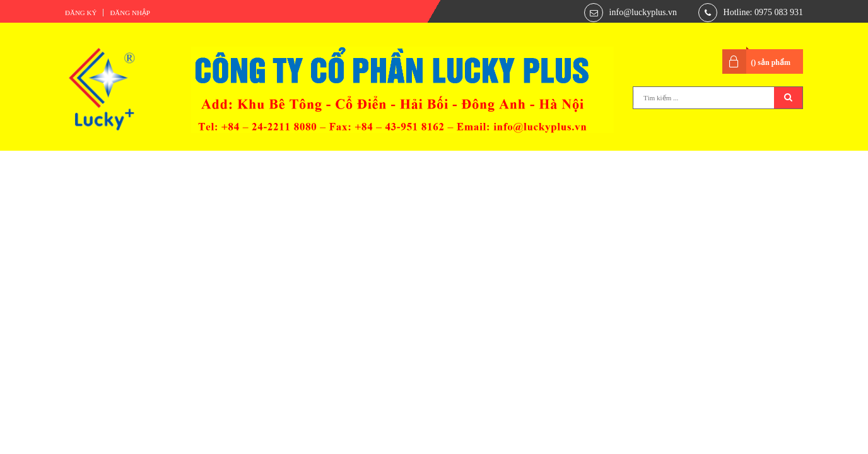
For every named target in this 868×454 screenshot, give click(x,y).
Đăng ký (81, 13)
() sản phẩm (771, 62)
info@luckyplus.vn (643, 12)
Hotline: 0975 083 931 (763, 12)
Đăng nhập (130, 13)
